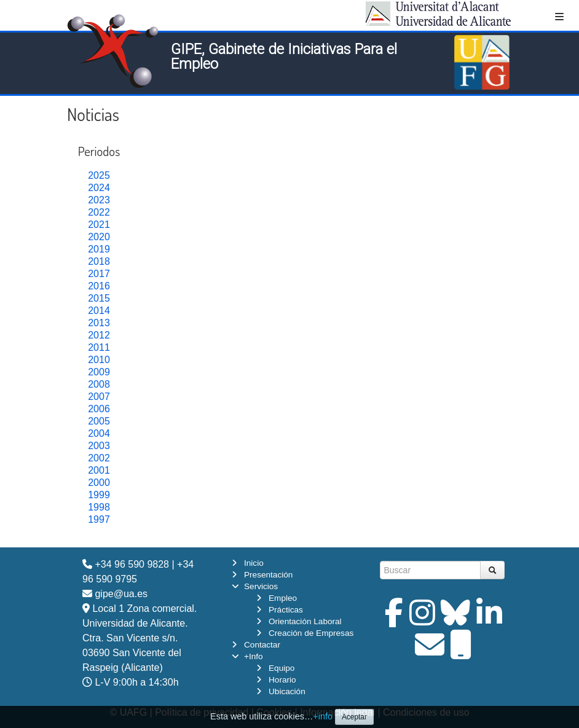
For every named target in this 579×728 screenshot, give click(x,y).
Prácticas (286, 610)
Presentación (268, 575)
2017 (99, 274)
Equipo (282, 668)
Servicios (261, 586)
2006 (99, 409)
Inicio (254, 563)
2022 (99, 212)
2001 (99, 470)
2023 (99, 200)
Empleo (283, 598)
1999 (99, 495)
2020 (99, 237)
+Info (254, 656)
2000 (99, 483)
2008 (99, 384)
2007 (99, 397)
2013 (99, 323)
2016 (99, 286)
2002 (99, 458)
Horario (282, 680)
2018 (99, 261)
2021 (99, 225)
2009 (99, 372)
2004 (99, 433)
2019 (99, 249)
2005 (99, 421)
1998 (99, 507)
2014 (99, 311)
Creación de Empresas (311, 633)
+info (323, 716)
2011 (99, 347)
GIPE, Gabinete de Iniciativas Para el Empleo (284, 57)
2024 (99, 188)
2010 (99, 360)
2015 (99, 298)
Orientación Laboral (305, 621)
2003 (99, 446)
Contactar (262, 645)
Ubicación (287, 691)
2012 (99, 335)
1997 (99, 519)
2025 (99, 175)
